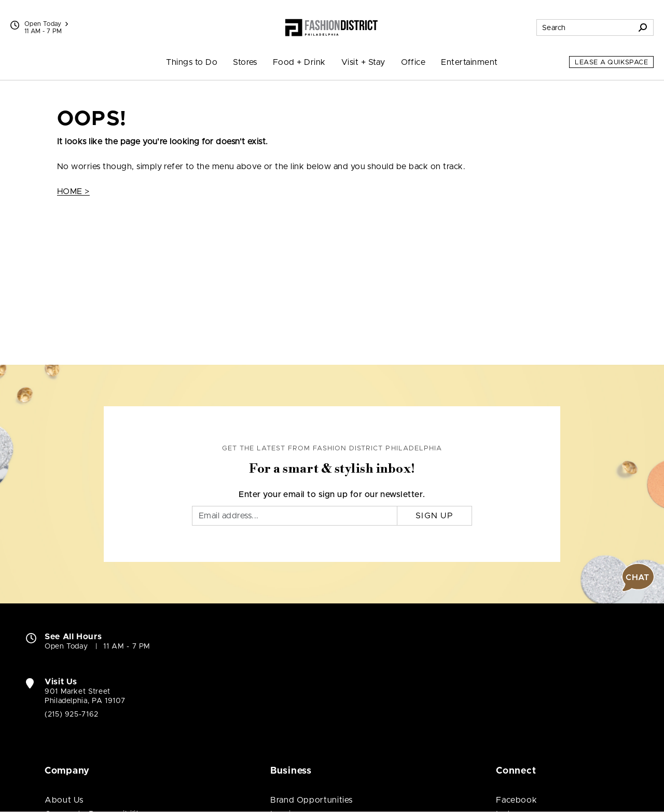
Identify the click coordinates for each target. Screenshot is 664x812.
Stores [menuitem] (245, 62)
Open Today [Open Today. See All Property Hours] (66, 646)
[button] (638, 577)
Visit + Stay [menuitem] (363, 62)
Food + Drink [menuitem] (299, 62)
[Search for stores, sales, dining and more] (585, 27)
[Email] (295, 516)
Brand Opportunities (312, 800)
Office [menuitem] (413, 62)
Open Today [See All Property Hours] (46, 24)
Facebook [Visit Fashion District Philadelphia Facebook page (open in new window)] (516, 800)
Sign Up (434, 516)
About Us (64, 800)
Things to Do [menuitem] (192, 62)
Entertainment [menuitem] (469, 62)
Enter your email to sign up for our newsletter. (332, 494)
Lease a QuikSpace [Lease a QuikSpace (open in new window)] (611, 63)
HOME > (73, 191)
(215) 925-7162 (72, 714)
